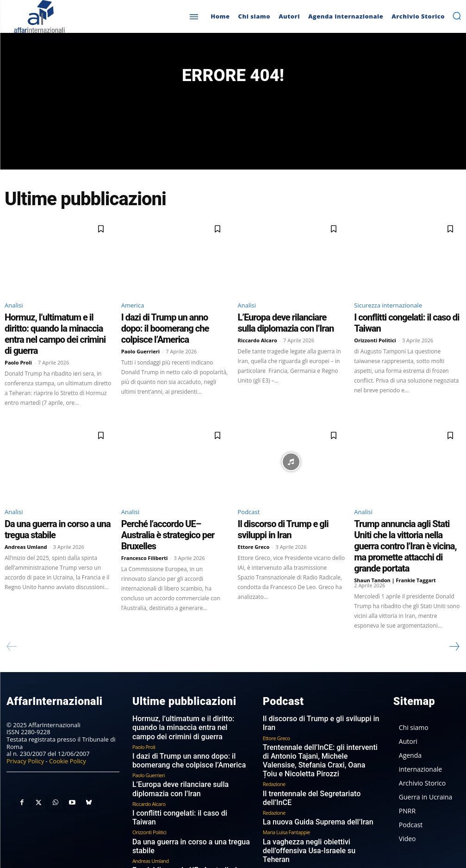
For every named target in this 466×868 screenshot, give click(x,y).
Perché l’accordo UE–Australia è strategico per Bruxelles (164, 512)
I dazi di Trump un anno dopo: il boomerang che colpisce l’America (168, 325)
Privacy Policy (25, 714)
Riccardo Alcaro (258, 339)
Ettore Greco (254, 518)
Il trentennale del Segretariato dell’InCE (315, 725)
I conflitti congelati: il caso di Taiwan (402, 321)
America (133, 309)
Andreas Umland (26, 526)
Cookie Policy (68, 714)
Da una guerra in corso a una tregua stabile (190, 778)
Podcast (249, 497)
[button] (457, 16)
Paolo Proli (18, 348)
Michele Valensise (282, 780)
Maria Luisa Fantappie (286, 754)
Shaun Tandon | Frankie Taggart (395, 535)
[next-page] (454, 601)
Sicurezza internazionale (388, 309)
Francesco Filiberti (145, 526)
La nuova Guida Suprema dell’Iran (308, 744)
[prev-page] (12, 601)
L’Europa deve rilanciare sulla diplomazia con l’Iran (277, 325)
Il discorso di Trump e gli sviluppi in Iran (290, 508)
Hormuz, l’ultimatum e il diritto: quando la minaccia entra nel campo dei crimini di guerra (57, 329)
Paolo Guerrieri (140, 339)
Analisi (14, 309)
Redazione (274, 715)
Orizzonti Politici (375, 331)
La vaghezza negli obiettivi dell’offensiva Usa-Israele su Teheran (317, 767)
